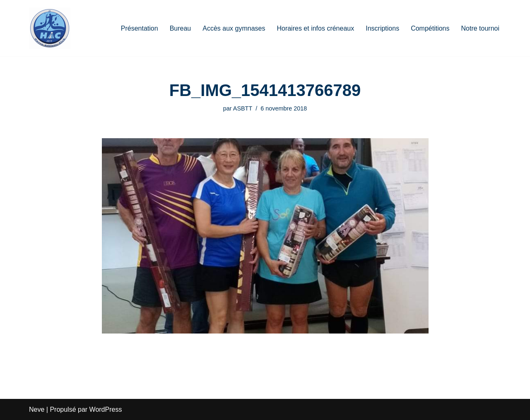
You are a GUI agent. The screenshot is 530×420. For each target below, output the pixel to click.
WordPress (106, 409)
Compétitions (430, 28)
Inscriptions (382, 28)
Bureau (181, 28)
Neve (37, 409)
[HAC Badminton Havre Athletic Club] (50, 28)
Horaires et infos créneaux (315, 28)
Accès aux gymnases (234, 28)
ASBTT (243, 108)
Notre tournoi (481, 28)
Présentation (140, 28)
